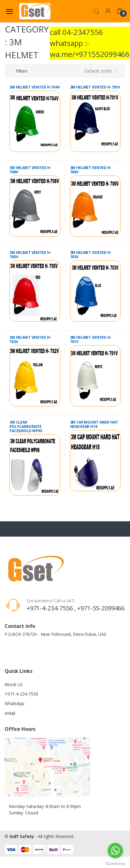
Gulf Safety (22, 836)
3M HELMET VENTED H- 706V (91, 170)
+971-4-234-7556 (21, 694)
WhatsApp (15, 703)
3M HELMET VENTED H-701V (95, 87)
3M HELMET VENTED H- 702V (30, 340)
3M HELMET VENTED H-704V (35, 87)
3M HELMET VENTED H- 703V (91, 255)
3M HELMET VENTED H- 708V (30, 170)
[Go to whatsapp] (115, 851)
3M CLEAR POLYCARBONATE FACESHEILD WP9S (26, 426)
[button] (96, 11)
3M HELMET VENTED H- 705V (30, 255)
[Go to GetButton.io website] (115, 862)
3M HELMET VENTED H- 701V (91, 340)
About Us (14, 684)
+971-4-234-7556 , (52, 608)
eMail (10, 713)
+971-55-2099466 (101, 608)
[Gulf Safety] (35, 11)
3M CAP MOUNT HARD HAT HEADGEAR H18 (94, 424)
